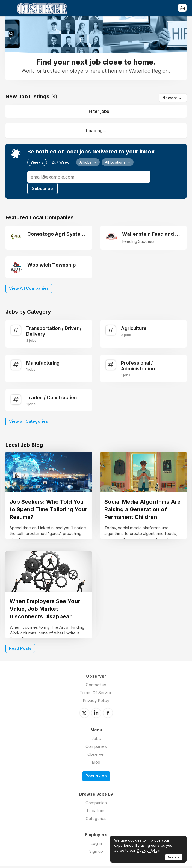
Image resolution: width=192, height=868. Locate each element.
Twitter (84, 715)
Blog (96, 764)
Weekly (37, 162)
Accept (174, 857)
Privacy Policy (96, 703)
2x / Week (60, 162)
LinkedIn (96, 715)
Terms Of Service (96, 695)
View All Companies (29, 287)
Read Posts (20, 650)
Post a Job (96, 778)
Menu (10, 8)
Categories (96, 820)
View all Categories (28, 420)
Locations (96, 813)
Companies (96, 748)
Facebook (108, 715)
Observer (96, 756)
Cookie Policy (148, 850)
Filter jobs (99, 111)
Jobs (96, 740)
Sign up (96, 853)
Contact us (96, 687)
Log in (96, 845)
